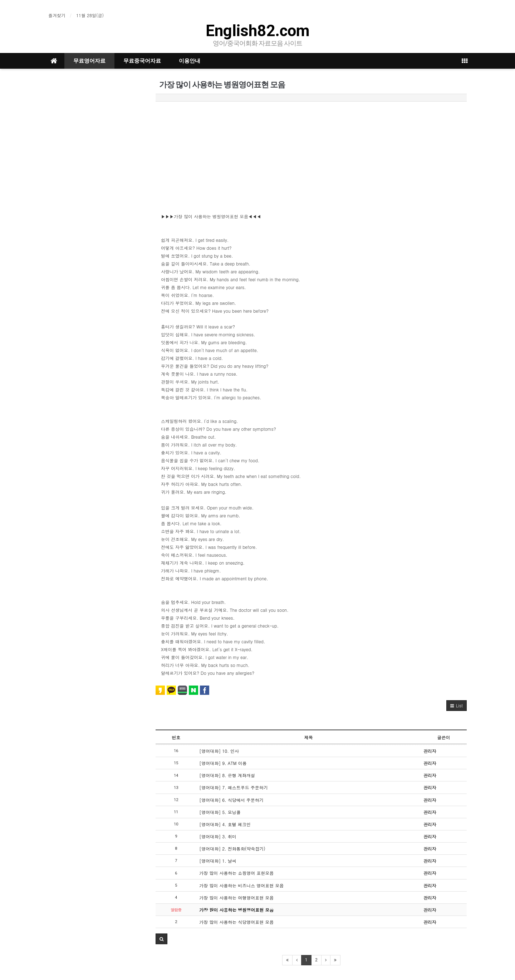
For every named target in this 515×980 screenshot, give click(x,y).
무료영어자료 (89, 61)
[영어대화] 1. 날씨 (218, 861)
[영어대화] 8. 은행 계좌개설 (227, 775)
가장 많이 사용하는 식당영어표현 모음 (236, 922)
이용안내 (190, 61)
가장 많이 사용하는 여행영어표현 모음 (236, 898)
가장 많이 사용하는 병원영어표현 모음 (236, 910)
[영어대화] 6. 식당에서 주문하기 (231, 800)
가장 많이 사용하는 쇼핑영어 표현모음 (236, 873)
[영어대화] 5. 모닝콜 (220, 812)
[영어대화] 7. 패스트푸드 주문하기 (234, 787)
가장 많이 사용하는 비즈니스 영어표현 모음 (241, 885)
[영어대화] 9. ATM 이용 (223, 763)
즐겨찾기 (57, 15)
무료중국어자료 (142, 61)
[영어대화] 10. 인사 (219, 751)
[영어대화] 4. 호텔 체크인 (225, 824)
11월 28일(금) (90, 15)
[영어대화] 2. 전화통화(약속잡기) (232, 849)
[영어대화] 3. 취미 (218, 836)
